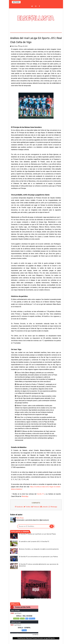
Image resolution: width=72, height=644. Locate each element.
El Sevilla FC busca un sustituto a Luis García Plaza (37, 534)
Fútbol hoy (36, 635)
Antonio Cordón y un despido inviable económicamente (39, 549)
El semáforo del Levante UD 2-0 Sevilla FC (34, 542)
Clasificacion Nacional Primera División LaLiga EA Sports (36, 638)
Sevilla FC (41, 494)
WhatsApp (25, 496)
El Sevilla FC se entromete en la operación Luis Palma (38, 557)
